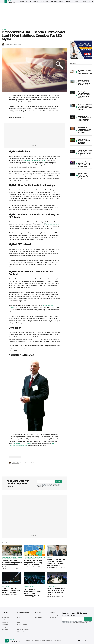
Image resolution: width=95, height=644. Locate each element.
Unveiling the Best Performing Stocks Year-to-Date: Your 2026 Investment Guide (84, 95)
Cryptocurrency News (22, 620)
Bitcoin (18, 617)
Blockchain (19, 615)
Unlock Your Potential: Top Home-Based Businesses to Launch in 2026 (85, 107)
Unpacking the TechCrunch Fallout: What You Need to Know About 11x (84, 118)
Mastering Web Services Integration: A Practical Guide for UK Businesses (85, 164)
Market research (39, 615)
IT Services (53, 613)
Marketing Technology (7, 559)
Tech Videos (5, 629)
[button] (90, 2)
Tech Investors (28, 559)
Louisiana (18, 457)
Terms (55, 641)
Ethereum (19, 622)
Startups (42, 557)
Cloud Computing (54, 615)
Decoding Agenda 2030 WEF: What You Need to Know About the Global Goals (85, 83)
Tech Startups (35, 559)
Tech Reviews (5, 622)
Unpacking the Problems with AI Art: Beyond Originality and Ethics (84, 130)
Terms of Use (40, 486)
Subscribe (59, 482)
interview (12, 457)
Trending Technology (29, 588)
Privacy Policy (55, 485)
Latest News (19, 557)
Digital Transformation (22, 627)
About (43, 641)
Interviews (5, 29)
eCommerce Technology (23, 629)
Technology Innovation (30, 587)
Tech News (15, 559)
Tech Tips (4, 627)
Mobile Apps (53, 617)
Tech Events (5, 615)
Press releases (38, 617)
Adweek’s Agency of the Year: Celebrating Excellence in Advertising (85, 141)
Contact (59, 641)
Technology (38, 585)
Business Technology (22, 625)
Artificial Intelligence (23, 613)
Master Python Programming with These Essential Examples (84, 176)
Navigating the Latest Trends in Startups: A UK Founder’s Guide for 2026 (85, 153)
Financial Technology (30, 557)
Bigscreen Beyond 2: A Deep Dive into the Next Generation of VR (85, 72)
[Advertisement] (47, 14)
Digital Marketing (6, 557)
